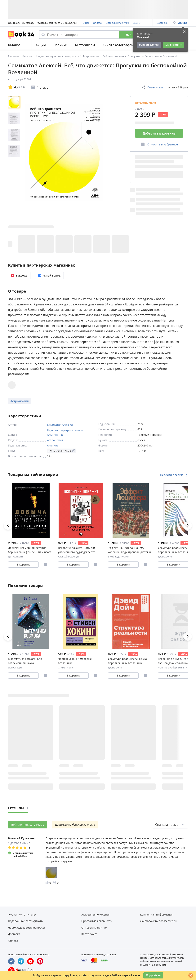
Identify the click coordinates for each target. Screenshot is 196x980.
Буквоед (19, 275)
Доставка (162, 23)
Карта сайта (89, 934)
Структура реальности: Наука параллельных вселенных (127, 661)
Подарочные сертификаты (26, 921)
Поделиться (152, 87)
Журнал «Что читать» (22, 914)
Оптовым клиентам (117, 23)
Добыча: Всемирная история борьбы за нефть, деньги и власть (31, 550)
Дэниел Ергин (16, 557)
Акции (41, 45)
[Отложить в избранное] (159, 144)
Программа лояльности (97, 921)
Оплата (97, 23)
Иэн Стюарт (15, 667)
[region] (15, 153)
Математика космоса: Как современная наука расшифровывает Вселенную (27, 661)
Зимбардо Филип (118, 557)
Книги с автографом (118, 45)
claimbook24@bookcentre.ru (158, 921)
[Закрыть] (191, 975)
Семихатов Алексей (60, 425)
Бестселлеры (85, 45)
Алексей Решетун (68, 557)
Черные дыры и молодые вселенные (75, 661)
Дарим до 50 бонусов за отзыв (75, 825)
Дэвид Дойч (165, 557)
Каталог (18, 45)
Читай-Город (49, 275)
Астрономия (20, 401)
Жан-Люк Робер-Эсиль (171, 667)
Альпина (53, 445)
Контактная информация (157, 914)
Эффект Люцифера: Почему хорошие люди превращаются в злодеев (129, 550)
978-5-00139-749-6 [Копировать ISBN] (62, 451)
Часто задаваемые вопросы (26, 927)
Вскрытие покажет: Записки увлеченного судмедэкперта (77, 550)
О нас (86, 23)
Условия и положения (96, 914)
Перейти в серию (174, 475)
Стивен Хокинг (67, 667)
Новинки (60, 45)
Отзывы (18, 808)
